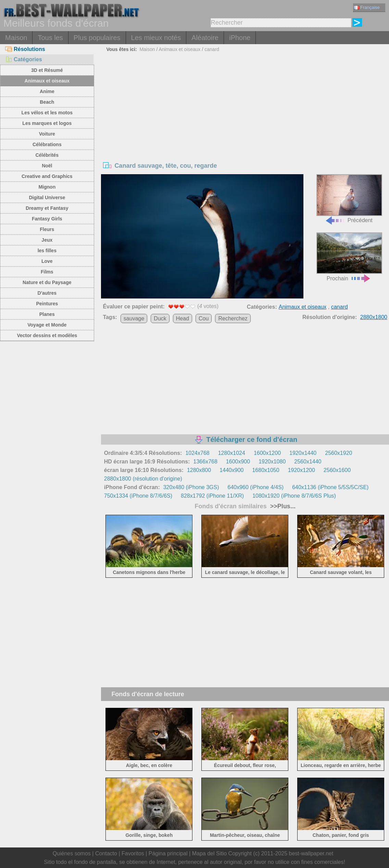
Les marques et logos (47, 123)
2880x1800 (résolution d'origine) (143, 479)
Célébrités (47, 155)
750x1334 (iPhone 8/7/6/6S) (138, 496)
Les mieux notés (156, 38)
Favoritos (133, 853)
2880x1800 (374, 317)
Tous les (50, 38)
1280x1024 (232, 453)
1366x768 (205, 462)
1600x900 (238, 462)
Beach (47, 102)
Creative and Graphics (47, 176)
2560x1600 (337, 470)
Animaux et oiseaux (47, 81)
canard (212, 49)
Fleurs (47, 229)
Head (183, 318)
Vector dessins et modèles (47, 335)
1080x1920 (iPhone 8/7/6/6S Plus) (294, 496)
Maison (16, 38)
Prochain (349, 257)
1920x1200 (302, 470)
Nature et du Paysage (47, 282)
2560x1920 (338, 453)
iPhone (240, 38)
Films (47, 272)
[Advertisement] (245, 106)
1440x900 (231, 470)
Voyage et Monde (47, 325)
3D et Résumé (47, 70)
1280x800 (199, 470)
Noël (47, 166)
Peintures (47, 304)
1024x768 (197, 453)
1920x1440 (303, 453)
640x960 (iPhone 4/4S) (255, 487)
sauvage (134, 318)
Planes (47, 314)
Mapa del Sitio (209, 853)
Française (367, 7)
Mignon (47, 187)
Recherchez (233, 318)
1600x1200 (267, 453)
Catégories (24, 59)
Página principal (168, 853)
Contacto (106, 853)
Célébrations (47, 144)
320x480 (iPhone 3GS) (191, 487)
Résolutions (25, 49)
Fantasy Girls (47, 219)
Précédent (349, 199)
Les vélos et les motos (47, 113)
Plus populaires (97, 38)
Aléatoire (205, 38)
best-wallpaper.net (311, 853)
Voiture (47, 134)
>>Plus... (282, 506)
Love (47, 261)
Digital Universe (47, 197)
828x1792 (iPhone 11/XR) (212, 496)
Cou (204, 318)
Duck (160, 318)
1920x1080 (272, 462)
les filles (47, 251)
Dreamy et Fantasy (47, 208)
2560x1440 (308, 462)
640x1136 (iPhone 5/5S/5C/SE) (330, 487)
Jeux (47, 240)
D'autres (47, 293)
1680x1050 (266, 470)
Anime (47, 91)
